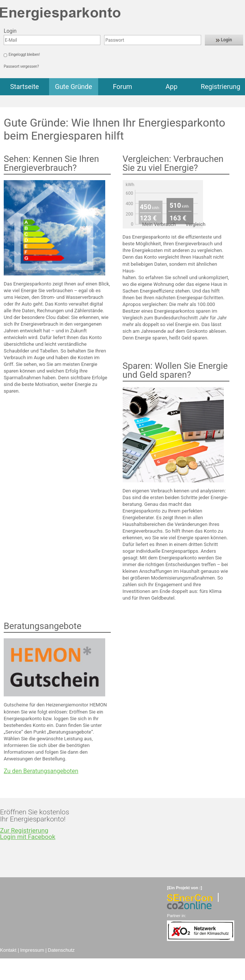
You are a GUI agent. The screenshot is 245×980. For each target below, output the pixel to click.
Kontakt (8, 950)
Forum (123, 87)
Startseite (24, 87)
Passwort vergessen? (21, 66)
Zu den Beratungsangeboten (41, 771)
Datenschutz (61, 950)
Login (224, 40)
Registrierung (220, 87)
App (171, 87)
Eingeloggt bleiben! (24, 55)
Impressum (32, 950)
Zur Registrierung (24, 830)
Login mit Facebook (28, 837)
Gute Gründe (74, 87)
